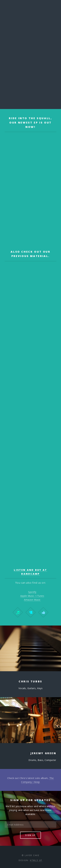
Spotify (32, 592)
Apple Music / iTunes (32, 596)
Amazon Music (32, 600)
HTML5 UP (36, 860)
